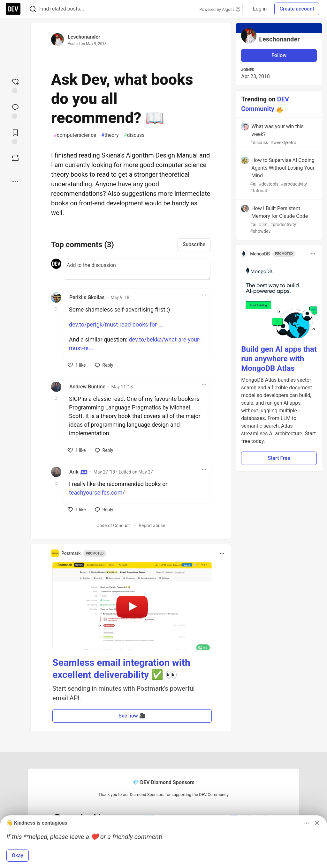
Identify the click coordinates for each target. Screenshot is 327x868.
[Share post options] (15, 181)
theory (110, 135)
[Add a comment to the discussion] (137, 269)
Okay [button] (18, 855)
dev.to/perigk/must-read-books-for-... (116, 324)
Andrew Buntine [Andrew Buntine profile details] (87, 387)
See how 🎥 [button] (132, 716)
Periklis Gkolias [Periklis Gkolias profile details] (87, 297)
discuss (134, 135)
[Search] (33, 9)
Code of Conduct (113, 526)
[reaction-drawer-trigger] (15, 85)
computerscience (75, 135)
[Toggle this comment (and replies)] (57, 309)
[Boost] (15, 158)
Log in (260, 9)
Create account (297, 9)
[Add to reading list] (15, 136)
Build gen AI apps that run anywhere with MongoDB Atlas (279, 359)
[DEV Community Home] (13, 9)
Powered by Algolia (220, 9)
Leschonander (84, 37)
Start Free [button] (279, 458)
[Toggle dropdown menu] (204, 295)
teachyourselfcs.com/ (97, 493)
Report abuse (152, 526)
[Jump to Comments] (15, 111)
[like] (77, 365)
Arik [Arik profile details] (78, 472)
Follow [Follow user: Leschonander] (279, 55)
